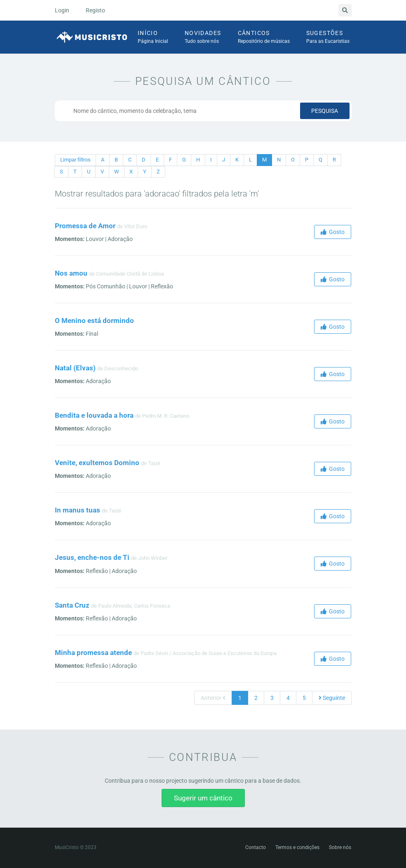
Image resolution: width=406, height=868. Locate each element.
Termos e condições (297, 847)
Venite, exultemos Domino (97, 463)
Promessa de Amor (85, 226)
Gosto (333, 232)
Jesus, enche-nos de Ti (92, 557)
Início (153, 37)
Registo (95, 10)
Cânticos (264, 37)
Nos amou (71, 273)
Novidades (203, 37)
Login (62, 10)
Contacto (256, 847)
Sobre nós (340, 847)
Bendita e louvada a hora (94, 415)
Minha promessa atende (93, 653)
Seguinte (332, 698)
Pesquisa (325, 111)
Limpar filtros (75, 160)
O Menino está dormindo (94, 321)
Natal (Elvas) (75, 368)
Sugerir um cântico (203, 798)
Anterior (213, 698)
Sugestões (328, 37)
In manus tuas (77, 510)
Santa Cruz (72, 605)
